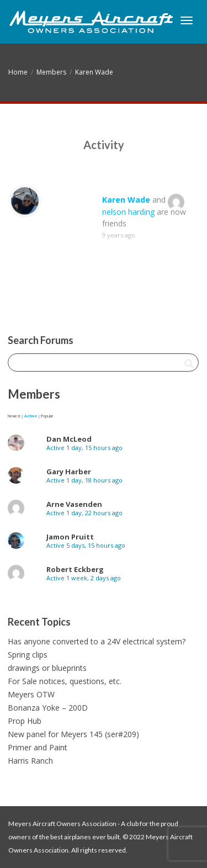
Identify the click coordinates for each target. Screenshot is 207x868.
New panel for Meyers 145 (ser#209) (73, 734)
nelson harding (128, 212)
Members (51, 72)
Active (31, 416)
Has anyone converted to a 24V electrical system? (97, 641)
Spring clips (28, 655)
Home (18, 72)
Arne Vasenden (74, 504)
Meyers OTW (31, 694)
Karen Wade (94, 72)
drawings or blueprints (47, 668)
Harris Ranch (30, 761)
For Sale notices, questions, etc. (65, 681)
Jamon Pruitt (70, 537)
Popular (47, 416)
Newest (14, 416)
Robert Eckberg (75, 569)
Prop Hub (25, 721)
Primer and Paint (38, 747)
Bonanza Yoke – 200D (48, 708)
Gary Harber (69, 472)
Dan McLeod (69, 439)
